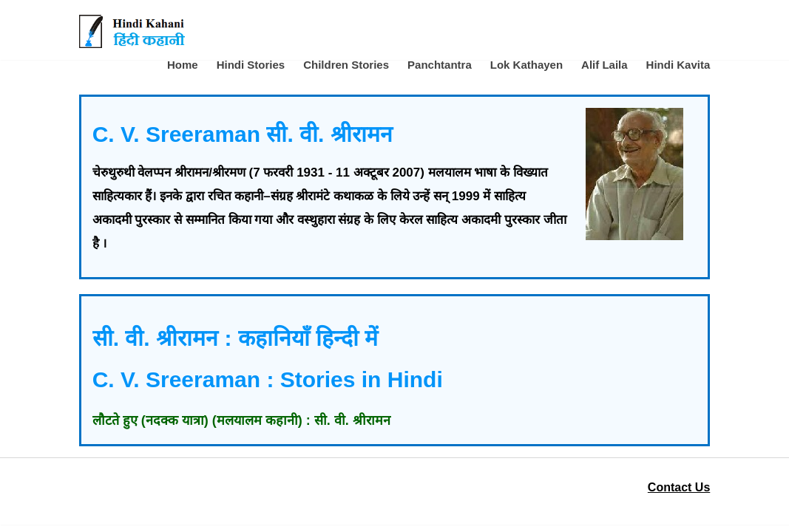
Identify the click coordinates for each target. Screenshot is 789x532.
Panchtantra (440, 65)
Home (183, 65)
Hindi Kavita (678, 65)
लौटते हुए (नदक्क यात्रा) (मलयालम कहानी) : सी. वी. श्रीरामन (241, 420)
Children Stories (346, 65)
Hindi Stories (251, 65)
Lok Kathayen (526, 65)
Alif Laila (605, 65)
